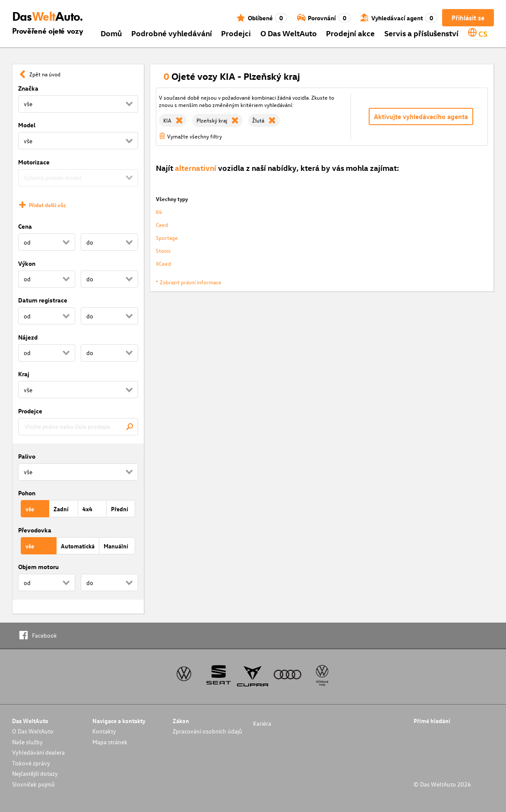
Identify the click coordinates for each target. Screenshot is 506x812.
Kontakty (104, 731)
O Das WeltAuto (289, 33)
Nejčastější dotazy (35, 773)
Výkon (27, 263)
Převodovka (35, 530)
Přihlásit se (468, 18)
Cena (25, 226)
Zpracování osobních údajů (207, 731)
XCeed (163, 263)
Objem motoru (38, 567)
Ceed (162, 225)
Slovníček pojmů (33, 784)
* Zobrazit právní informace (189, 282)
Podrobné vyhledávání (172, 33)
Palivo (27, 456)
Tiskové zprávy (31, 763)
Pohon (27, 493)
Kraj (24, 374)
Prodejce (30, 411)
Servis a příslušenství (421, 33)
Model (27, 125)
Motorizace (34, 162)
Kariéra (262, 723)
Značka (28, 88)
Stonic (163, 250)
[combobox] (78, 427)
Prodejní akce (350, 33)
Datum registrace (43, 300)
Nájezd (28, 337)
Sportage (167, 238)
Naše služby (27, 742)
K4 (159, 212)
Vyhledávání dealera (38, 752)
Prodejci (236, 33)
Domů (111, 33)
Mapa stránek (110, 742)
